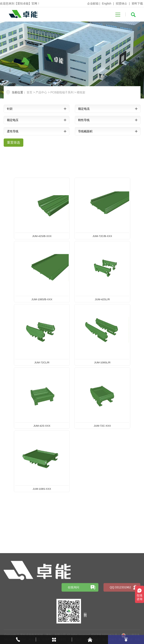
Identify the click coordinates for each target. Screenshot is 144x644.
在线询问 (73, 616)
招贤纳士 (122, 3)
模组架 (81, 92)
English (107, 3)
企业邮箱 (93, 3)
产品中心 (41, 92)
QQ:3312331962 (120, 616)
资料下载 (137, 3)
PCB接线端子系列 (62, 92)
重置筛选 (13, 142)
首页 (29, 92)
